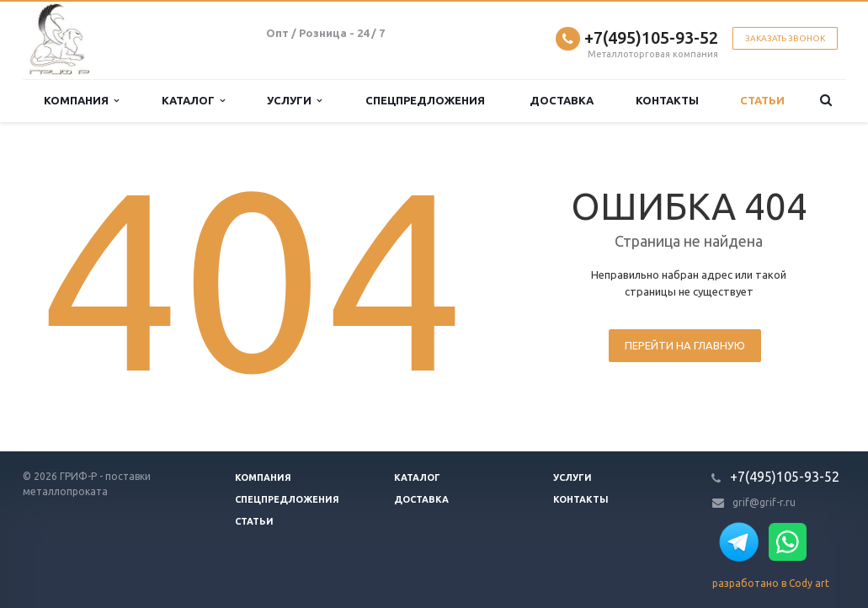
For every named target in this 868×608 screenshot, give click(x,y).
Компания (81, 101)
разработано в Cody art (771, 583)
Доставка (562, 100)
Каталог (193, 101)
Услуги (294, 101)
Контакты (667, 100)
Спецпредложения (425, 100)
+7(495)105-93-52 (651, 37)
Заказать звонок (785, 38)
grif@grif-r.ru (764, 502)
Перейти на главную (685, 345)
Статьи (762, 100)
